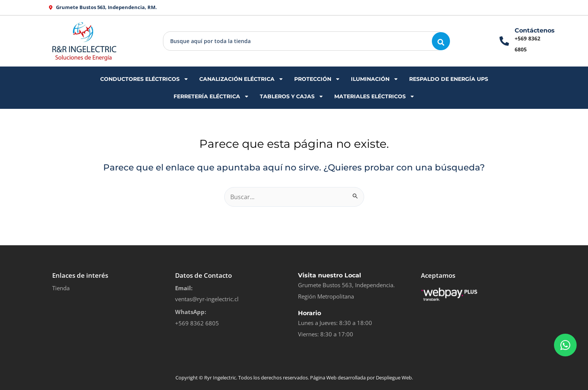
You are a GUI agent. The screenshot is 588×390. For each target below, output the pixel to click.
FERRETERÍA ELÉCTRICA (211, 96)
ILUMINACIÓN (375, 79)
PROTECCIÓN (317, 79)
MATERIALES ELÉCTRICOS (375, 96)
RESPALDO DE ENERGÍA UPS (449, 79)
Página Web (323, 378)
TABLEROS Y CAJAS (292, 96)
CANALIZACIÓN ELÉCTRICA (241, 79)
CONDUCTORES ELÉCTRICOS (144, 79)
